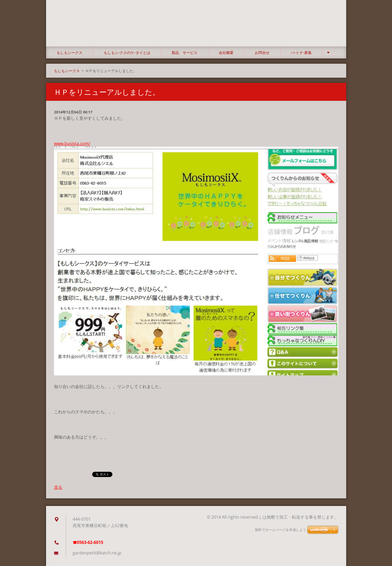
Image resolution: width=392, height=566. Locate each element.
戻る (58, 487)
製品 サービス (185, 53)
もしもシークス (70, 53)
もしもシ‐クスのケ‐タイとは (127, 53)
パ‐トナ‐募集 (301, 53)
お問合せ (262, 53)
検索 (333, 15)
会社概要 (226, 53)
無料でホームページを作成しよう (281, 530)
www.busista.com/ (72, 143)
